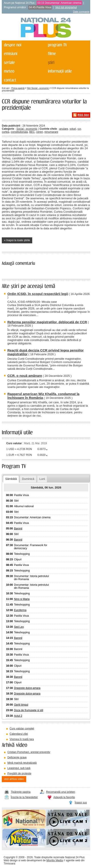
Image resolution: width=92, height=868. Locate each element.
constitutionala (19, 132)
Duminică (28, 479)
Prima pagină (18, 88)
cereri (40, 132)
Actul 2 (18, 716)
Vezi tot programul (66, 7)
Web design (11, 860)
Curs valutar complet (22, 729)
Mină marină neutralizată (22, 763)
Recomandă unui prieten (61, 792)
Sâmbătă (11, 479)
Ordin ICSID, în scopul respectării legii (38, 294)
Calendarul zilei (19, 734)
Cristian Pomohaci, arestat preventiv (29, 752)
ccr (79, 129)
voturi (73, 129)
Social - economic (27, 129)
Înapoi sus (81, 803)
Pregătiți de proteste (19, 773)
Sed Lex (19, 627)
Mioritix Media (55, 860)
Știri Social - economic (38, 88)
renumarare (51, 132)
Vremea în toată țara (22, 739)
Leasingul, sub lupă (19, 768)
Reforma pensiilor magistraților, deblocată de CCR (47, 322)
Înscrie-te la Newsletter (24, 797)
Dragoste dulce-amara (27, 688)
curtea (5, 132)
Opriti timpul (21, 705)
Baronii (18, 529)
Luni (42, 479)
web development (32, 860)
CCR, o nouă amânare (25, 376)
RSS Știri (83, 115)
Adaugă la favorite (64, 797)
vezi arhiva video (14, 779)
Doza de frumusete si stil (29, 710)
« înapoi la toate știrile (17, 240)
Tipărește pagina (21, 792)
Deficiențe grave (17, 757)
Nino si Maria (22, 599)
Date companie (81, 12)
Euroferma (20, 610)
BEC (32, 132)
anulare (64, 129)
